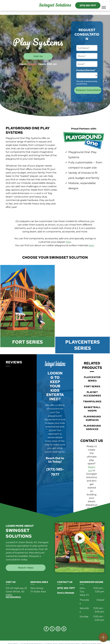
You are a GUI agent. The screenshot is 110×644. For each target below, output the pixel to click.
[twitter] (52, 629)
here (68, 242)
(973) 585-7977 (66, 588)
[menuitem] (92, 379)
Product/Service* (86, 70)
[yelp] (64, 629)
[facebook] (46, 629)
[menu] (104, 7)
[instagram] (58, 629)
